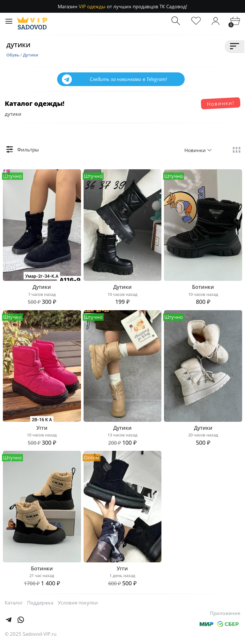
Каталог (14, 603)
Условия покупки (78, 603)
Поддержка (40, 603)
